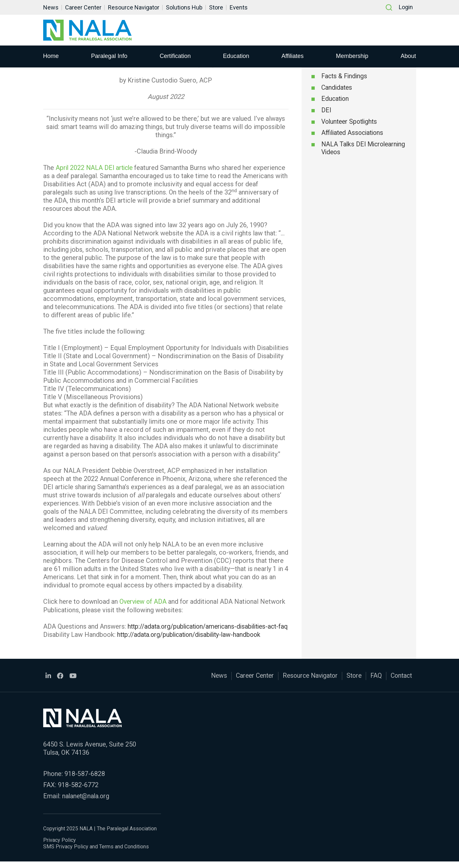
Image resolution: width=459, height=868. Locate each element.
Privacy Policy (60, 847)
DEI (326, 111)
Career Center (83, 7)
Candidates (337, 88)
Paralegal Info (109, 56)
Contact (400, 683)
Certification (175, 56)
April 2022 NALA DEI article (96, 168)
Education (236, 56)
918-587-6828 (85, 781)
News (51, 7)
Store (216, 7)
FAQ (374, 683)
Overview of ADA (144, 601)
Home (51, 56)
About (408, 56)
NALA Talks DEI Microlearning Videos (352, 149)
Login (406, 7)
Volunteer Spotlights (351, 122)
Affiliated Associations (354, 134)
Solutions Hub (184, 7)
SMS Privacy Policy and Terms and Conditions (96, 853)
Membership (352, 56)
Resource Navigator (134, 7)
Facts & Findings (345, 77)
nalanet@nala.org (87, 803)
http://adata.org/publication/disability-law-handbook (192, 642)
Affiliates (292, 56)
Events (239, 7)
